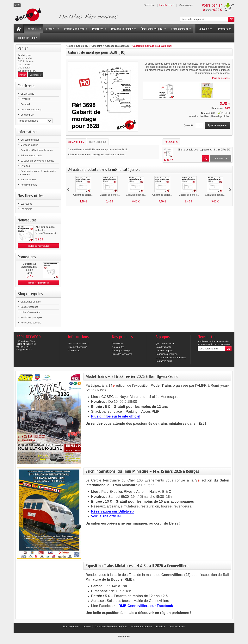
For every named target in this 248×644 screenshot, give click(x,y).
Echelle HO (34, 29)
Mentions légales (29, 145)
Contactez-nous (164, 361)
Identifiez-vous (167, 5)
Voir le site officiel (106, 516)
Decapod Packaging (31, 110)
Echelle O (53, 29)
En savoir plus (76, 142)
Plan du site (74, 351)
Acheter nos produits (31, 156)
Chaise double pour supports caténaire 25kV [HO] (205, 150)
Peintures (99, 29)
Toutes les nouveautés (38, 246)
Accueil (70, 46)
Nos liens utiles (31, 196)
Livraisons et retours (78, 344)
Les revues (26, 204)
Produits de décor (76, 29)
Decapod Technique (124, 29)
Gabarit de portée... (83, 195)
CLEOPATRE (27, 94)
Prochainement (181, 29)
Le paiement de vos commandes (37, 161)
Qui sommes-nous (30, 140)
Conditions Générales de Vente (37, 150)
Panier (23, 48)
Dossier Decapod (29, 307)
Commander (36, 75)
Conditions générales (167, 354)
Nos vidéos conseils (31, 323)
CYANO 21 (26, 99)
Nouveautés (205, 29)
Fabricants (26, 86)
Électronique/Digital (154, 29)
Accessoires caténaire (117, 46)
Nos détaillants (163, 347)
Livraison (25, 166)
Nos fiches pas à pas (31, 317)
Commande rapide (27, 38)
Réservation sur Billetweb (112, 511)
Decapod (25, 104)
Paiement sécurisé (78, 347)
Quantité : (189, 125)
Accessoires (171, 142)
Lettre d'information (30, 312)
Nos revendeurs (29, 185)
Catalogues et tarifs (31, 302)
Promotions (225, 29)
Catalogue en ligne (121, 351)
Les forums (26, 209)
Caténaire (97, 46)
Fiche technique (98, 142)
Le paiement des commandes (171, 358)
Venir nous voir (28, 180)
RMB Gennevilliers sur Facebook (146, 606)
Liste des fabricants (122, 354)
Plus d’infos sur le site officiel (116, 416)
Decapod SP (27, 115)
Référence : (218, 108)
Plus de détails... (221, 78)
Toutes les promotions (38, 283)
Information (27, 132)
